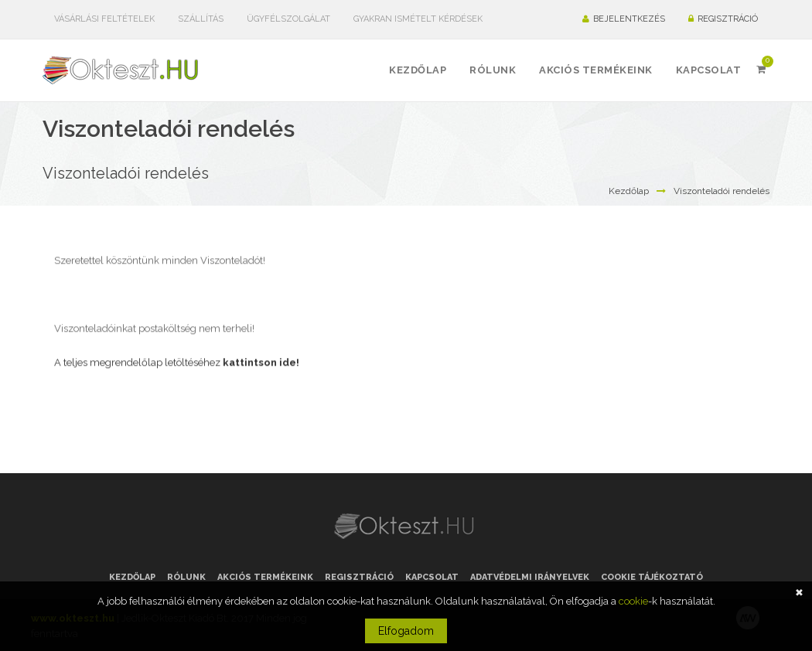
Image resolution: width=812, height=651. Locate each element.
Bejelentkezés (624, 19)
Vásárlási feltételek (104, 19)
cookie (633, 601)
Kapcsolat (432, 577)
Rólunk (186, 577)
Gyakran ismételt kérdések (418, 19)
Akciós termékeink (265, 577)
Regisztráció (723, 19)
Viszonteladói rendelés (722, 191)
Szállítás (201, 19)
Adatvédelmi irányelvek (530, 577)
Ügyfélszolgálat (288, 19)
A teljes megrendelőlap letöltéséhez (177, 358)
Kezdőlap (629, 191)
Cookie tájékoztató (652, 577)
